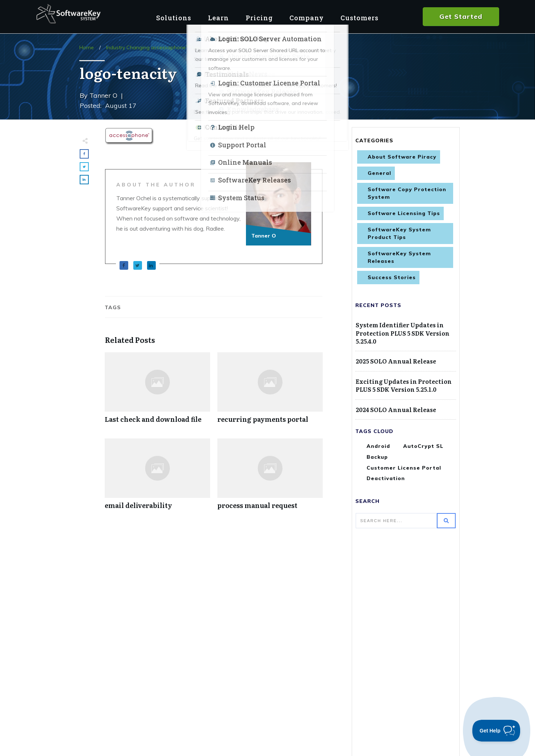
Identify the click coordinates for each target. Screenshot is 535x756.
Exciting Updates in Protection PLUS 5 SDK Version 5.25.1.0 (404, 385)
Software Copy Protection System (407, 193)
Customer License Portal (404, 468)
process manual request (270, 478)
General (379, 173)
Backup (377, 457)
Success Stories (392, 277)
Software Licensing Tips (404, 213)
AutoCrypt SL (423, 446)
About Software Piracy (402, 157)
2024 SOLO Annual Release (396, 409)
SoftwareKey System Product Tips (399, 233)
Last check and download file (157, 392)
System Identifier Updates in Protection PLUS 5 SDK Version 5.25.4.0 (403, 333)
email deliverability (157, 478)
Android (378, 446)
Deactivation (386, 478)
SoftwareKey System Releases (399, 257)
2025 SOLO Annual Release (396, 361)
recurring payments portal (270, 392)
